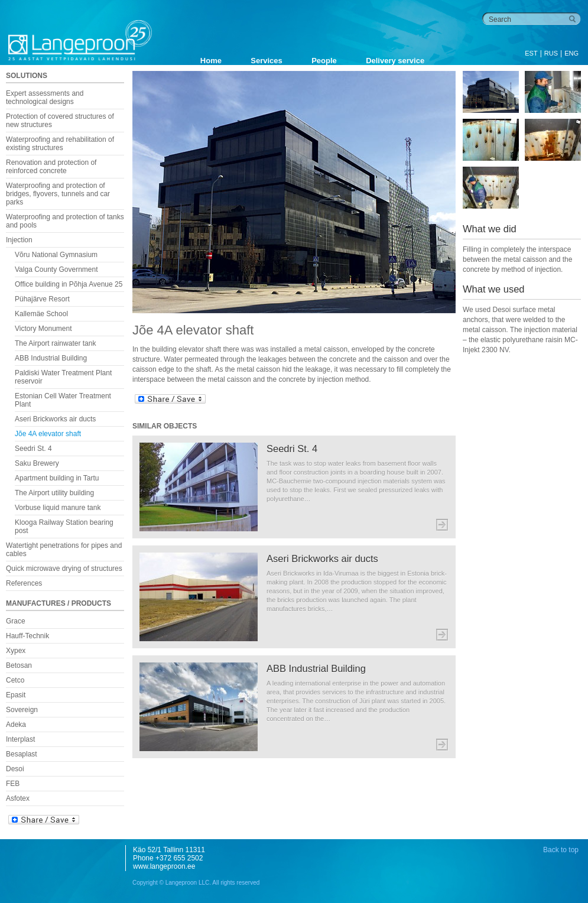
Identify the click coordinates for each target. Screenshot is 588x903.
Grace (16, 621)
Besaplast (22, 754)
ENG (571, 53)
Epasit (16, 695)
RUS (551, 53)
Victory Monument (43, 329)
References (24, 583)
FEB (13, 784)
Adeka (16, 725)
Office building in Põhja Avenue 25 (69, 284)
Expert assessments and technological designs (45, 98)
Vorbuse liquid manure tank (58, 508)
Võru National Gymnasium (56, 255)
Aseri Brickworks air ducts (55, 419)
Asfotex (18, 798)
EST (531, 53)
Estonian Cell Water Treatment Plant (63, 400)
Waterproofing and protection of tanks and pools (65, 221)
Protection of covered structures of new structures (60, 121)
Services (267, 61)
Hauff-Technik (27, 636)
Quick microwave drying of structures (64, 569)
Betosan (19, 665)
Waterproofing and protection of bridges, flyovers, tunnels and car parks (58, 194)
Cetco (15, 680)
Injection (19, 240)
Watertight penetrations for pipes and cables (64, 550)
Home (211, 61)
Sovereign (22, 710)
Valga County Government (56, 269)
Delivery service (395, 61)
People (324, 61)
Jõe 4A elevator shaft (48, 434)
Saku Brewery (37, 463)
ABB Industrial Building (51, 358)
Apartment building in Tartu (57, 478)
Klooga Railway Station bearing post (64, 527)
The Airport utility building (54, 493)
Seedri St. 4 (33, 449)
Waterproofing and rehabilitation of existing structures (60, 144)
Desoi (15, 769)
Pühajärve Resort (42, 299)
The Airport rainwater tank (55, 343)
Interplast (20, 739)
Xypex (16, 651)
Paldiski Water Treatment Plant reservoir (63, 377)
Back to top (561, 850)
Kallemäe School (41, 314)
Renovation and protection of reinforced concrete (51, 167)
